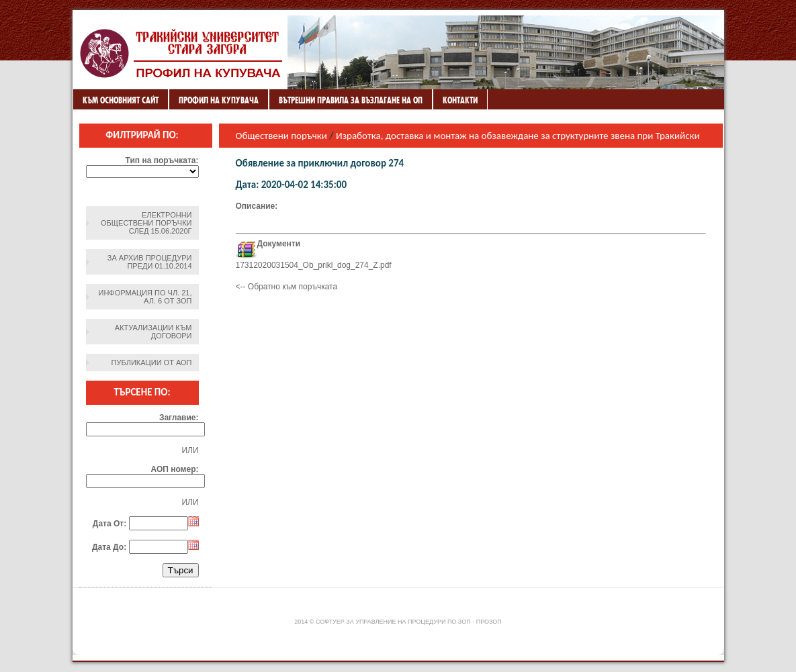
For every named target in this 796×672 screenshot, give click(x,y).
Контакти (460, 100)
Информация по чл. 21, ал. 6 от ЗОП (145, 297)
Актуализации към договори (153, 332)
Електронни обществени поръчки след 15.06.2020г (146, 223)
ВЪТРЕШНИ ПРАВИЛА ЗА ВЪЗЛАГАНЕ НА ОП (351, 100)
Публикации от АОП (152, 363)
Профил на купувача (219, 100)
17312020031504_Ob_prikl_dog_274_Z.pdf (314, 265)
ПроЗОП (489, 622)
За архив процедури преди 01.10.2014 (150, 262)
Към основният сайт (121, 100)
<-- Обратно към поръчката (287, 287)
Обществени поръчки (281, 136)
